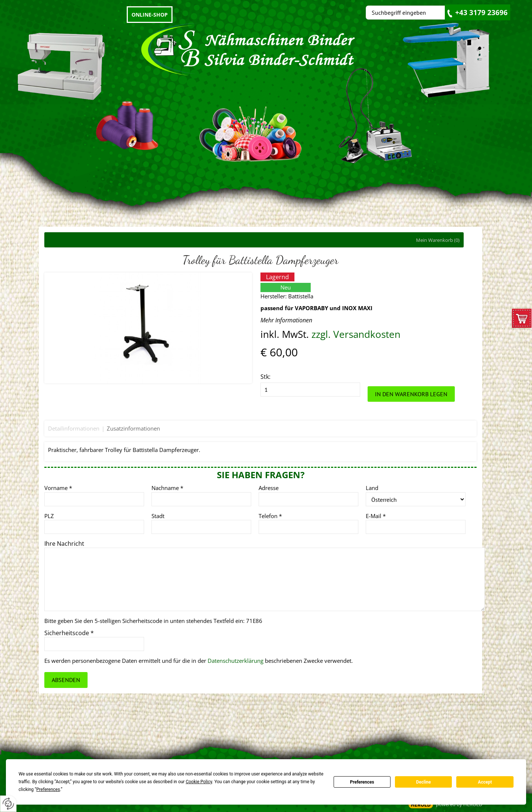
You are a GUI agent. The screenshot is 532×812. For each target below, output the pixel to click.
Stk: (265, 377)
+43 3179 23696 (481, 13)
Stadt (158, 516)
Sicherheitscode (69, 633)
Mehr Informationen (286, 320)
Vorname (58, 488)
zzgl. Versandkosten (356, 334)
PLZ (49, 516)
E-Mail (376, 516)
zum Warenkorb (522, 320)
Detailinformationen (74, 428)
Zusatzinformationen (133, 428)
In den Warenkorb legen (411, 394)
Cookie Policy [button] (199, 782)
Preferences (362, 782)
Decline (423, 782)
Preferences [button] (48, 789)
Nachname (167, 488)
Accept (485, 782)
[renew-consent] (8, 804)
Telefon (270, 516)
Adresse (269, 488)
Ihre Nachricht (64, 544)
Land (372, 488)
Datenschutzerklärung (236, 661)
